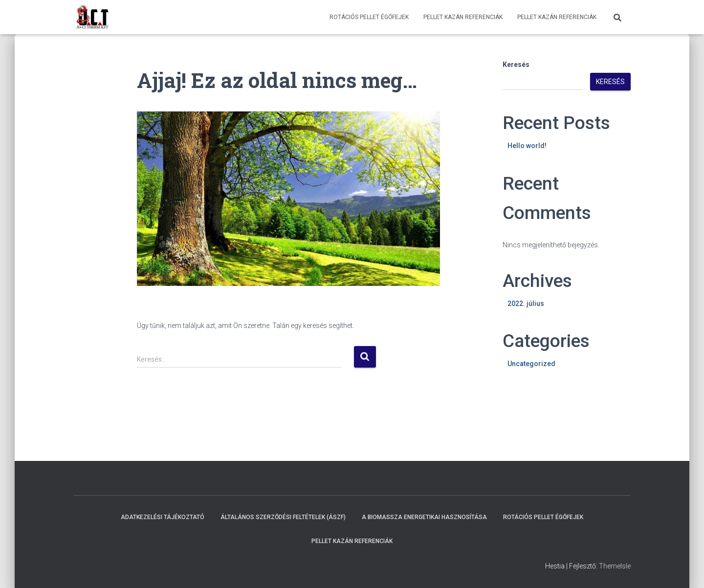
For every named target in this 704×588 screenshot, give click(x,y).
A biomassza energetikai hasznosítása (424, 517)
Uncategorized (531, 364)
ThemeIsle (615, 566)
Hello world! (527, 146)
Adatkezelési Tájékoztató (163, 517)
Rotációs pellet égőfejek (369, 17)
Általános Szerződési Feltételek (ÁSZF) (283, 517)
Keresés (516, 65)
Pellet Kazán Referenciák (463, 17)
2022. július (526, 304)
